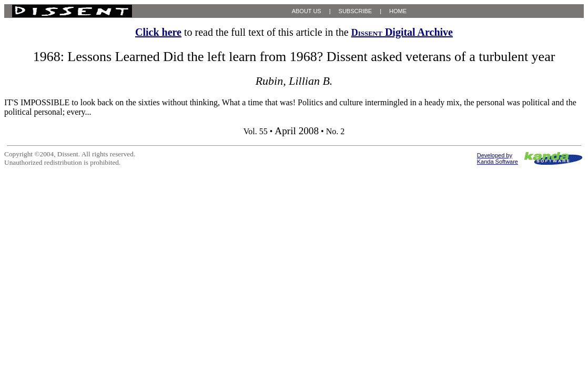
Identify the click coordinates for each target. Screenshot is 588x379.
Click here (158, 32)
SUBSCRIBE (356, 11)
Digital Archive (402, 32)
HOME (398, 11)
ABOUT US (307, 11)
